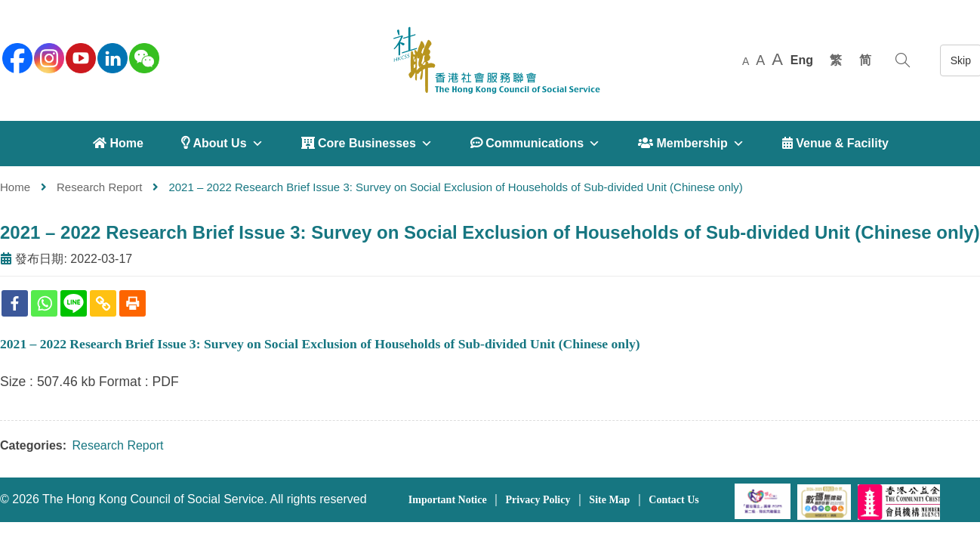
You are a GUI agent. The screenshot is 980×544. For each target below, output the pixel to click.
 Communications (535, 144)
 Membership (691, 144)
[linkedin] (111, 57)
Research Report (99, 187)
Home (15, 187)
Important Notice (448, 500)
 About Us (222, 144)
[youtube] (79, 57)
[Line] (74, 303)
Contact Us (674, 500)
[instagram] (48, 57)
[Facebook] (15, 303)
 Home (118, 143)
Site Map (609, 500)
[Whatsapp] (44, 303)
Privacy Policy (538, 500)
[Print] (133, 303)
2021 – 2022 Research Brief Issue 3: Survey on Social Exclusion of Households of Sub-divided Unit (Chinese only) (490, 232)
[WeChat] (143, 57)
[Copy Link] (103, 303)
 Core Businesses (367, 144)
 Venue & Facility (835, 143)
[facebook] (16, 57)
